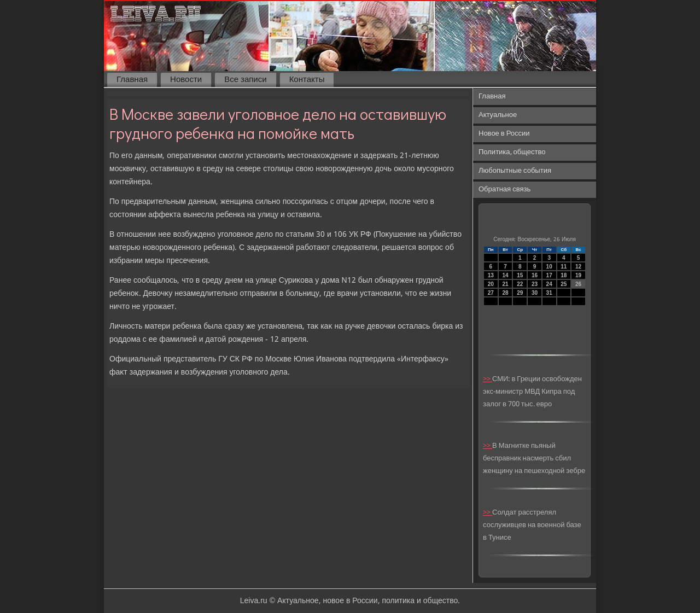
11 (564, 267)
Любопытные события (515, 171)
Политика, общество (512, 152)
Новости (186, 80)
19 (578, 275)
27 (491, 293)
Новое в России (504, 134)
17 (549, 275)
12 (578, 267)
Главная (132, 80)
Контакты (307, 80)
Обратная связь (504, 189)
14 (505, 275)
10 (549, 267)
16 (535, 275)
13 (491, 275)
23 (535, 284)
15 (520, 275)
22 (520, 284)
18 (564, 275)
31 (549, 293)
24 (549, 284)
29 (520, 293)
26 (578, 284)
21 (505, 284)
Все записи (245, 80)
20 (491, 284)
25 (564, 284)
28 (505, 293)
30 (535, 293)
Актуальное (498, 115)
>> (488, 379)
